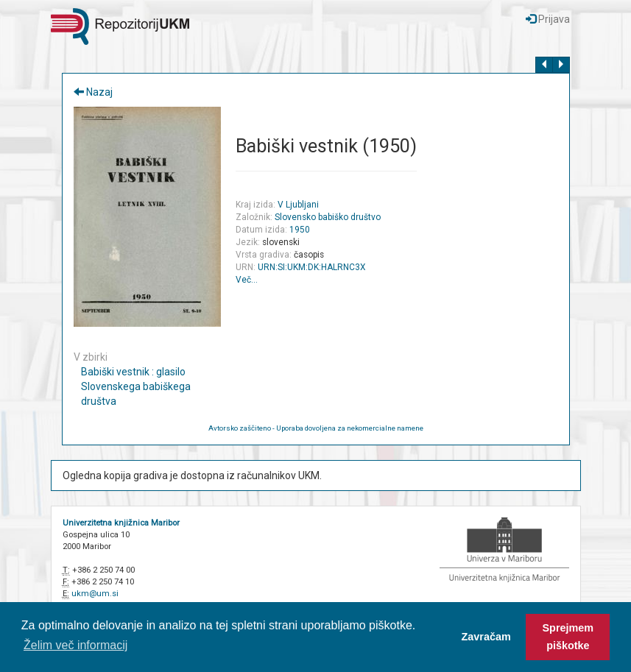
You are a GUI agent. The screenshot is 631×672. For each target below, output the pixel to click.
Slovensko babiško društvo (328, 217)
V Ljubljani (298, 205)
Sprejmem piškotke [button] (568, 637)
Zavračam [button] (486, 637)
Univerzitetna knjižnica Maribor (121, 523)
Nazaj (93, 92)
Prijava (548, 19)
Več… (247, 280)
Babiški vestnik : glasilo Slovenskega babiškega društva (136, 386)
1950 (300, 230)
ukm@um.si (95, 594)
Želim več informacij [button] (75, 645)
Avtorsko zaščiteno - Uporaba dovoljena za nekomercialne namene (316, 428)
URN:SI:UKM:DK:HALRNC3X (311, 267)
